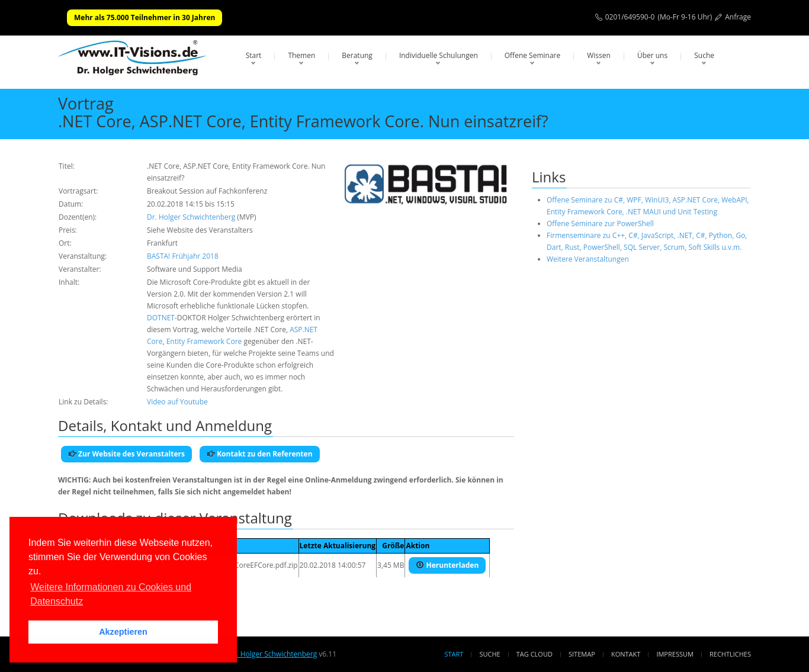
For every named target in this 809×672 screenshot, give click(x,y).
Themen (301, 55)
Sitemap (582, 654)
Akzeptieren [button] (123, 632)
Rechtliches (730, 654)
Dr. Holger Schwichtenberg (191, 217)
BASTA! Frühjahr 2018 (183, 256)
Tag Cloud (534, 654)
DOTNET (161, 318)
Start (254, 55)
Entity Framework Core (204, 341)
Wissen (599, 55)
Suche (704, 55)
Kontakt (626, 654)
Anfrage (738, 17)
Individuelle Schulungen (439, 55)
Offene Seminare (533, 55)
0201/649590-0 (630, 17)
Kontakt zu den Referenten (260, 454)
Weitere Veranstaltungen (588, 259)
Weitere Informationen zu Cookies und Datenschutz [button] (111, 594)
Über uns (652, 55)
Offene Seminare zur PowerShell (600, 224)
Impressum (675, 654)
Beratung (357, 55)
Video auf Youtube (177, 402)
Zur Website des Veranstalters (126, 454)
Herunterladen (447, 565)
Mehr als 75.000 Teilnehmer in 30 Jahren (145, 17)
